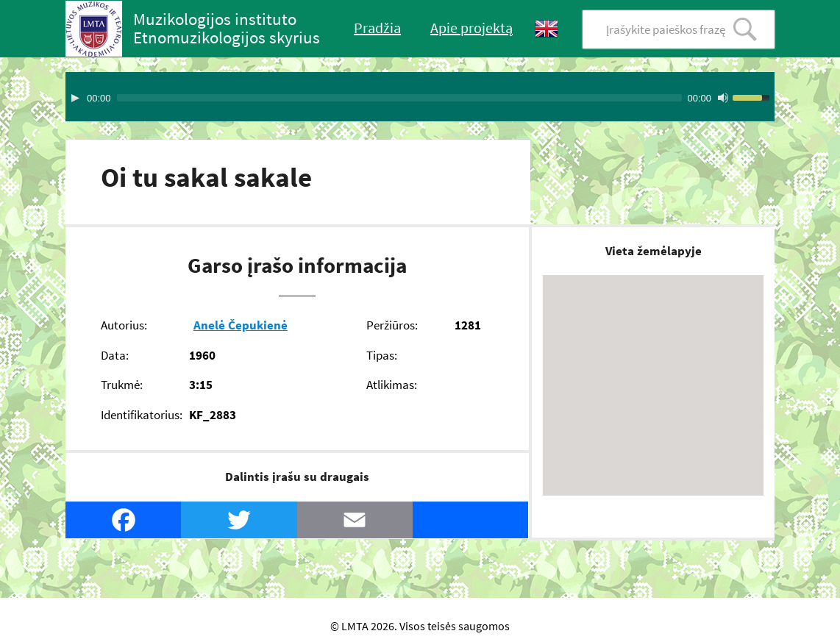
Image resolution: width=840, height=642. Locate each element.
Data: (115, 355)
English (547, 29)
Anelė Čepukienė (241, 325)
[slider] (399, 98)
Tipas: (382, 355)
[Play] (75, 98)
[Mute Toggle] (723, 98)
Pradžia (377, 28)
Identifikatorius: (142, 415)
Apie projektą (471, 28)
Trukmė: (122, 385)
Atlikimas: (392, 385)
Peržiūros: (392, 325)
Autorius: (124, 325)
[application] (420, 97)
